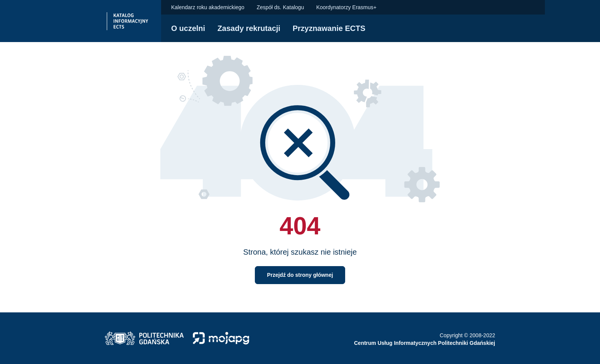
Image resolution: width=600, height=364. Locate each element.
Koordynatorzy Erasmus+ (346, 7)
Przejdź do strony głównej (300, 275)
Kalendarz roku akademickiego (208, 7)
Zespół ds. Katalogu (280, 7)
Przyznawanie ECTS (329, 28)
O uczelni (188, 28)
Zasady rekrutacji (249, 28)
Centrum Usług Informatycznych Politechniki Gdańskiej (425, 343)
